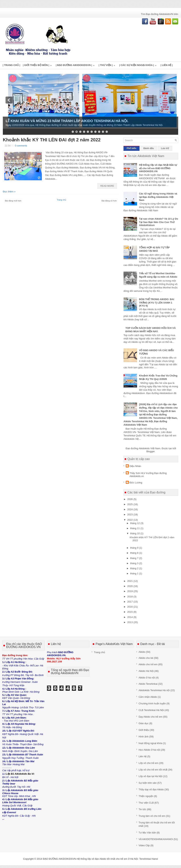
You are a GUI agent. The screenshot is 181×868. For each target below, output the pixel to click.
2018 (130, 597)
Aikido (142, 652)
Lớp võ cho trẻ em (148, 763)
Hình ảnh (144, 737)
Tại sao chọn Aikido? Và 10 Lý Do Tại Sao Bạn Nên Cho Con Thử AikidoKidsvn (158, 222)
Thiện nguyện (146, 796)
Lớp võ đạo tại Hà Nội (150, 776)
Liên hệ (143, 756)
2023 (130, 515)
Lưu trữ (165, 148)
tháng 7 (135, 558)
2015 (130, 612)
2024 (130, 509)
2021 (130, 581)
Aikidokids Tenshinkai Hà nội (154, 690)
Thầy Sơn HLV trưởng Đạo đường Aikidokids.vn (148, 475)
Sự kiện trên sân (148, 783)
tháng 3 (135, 563)
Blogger (150, 451)
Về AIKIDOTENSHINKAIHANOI (156, 839)
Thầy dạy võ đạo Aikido (151, 789)
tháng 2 (135, 568)
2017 (130, 602)
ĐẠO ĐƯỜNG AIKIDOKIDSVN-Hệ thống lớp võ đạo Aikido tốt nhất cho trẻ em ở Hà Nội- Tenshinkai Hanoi (100, 859)
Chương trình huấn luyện (152, 703)
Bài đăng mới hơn (13, 201)
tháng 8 (135, 553)
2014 (130, 617)
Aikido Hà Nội (146, 671)
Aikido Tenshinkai (148, 684)
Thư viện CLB (146, 803)
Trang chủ (61, 200)
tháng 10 (135, 533)
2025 (130, 504)
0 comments (21, 146)
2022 (130, 520)
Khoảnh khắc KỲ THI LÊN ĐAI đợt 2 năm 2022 (52, 140)
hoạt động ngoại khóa (150, 743)
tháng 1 (135, 573)
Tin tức (142, 809)
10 (107, 132)
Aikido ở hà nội (147, 678)
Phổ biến (132, 148)
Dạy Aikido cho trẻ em (150, 717)
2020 (130, 586)
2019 (130, 591)
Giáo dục (144, 723)
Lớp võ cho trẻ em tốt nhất (153, 770)
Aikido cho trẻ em (148, 664)
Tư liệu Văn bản (147, 833)
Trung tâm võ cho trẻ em (152, 816)
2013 (130, 622)
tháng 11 (135, 528)
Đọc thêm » (9, 192)
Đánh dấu (149, 148)
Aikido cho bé (146, 658)
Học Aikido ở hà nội (149, 750)
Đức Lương (136, 483)
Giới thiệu (144, 730)
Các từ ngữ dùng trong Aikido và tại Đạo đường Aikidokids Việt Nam (158, 197)
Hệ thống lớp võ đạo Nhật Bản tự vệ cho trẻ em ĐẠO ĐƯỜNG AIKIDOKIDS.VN (158, 168)
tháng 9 (135, 548)
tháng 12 (135, 523)
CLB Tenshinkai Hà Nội (151, 710)
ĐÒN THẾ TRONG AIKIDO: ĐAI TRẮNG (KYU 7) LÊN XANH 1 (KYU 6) (156, 302)
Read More (107, 186)
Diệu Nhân (135, 466)
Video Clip (144, 845)
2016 (130, 607)
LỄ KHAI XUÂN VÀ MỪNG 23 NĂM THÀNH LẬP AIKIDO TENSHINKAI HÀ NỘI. (67, 121)
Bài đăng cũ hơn (109, 201)
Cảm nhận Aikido (148, 697)
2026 (130, 499)
